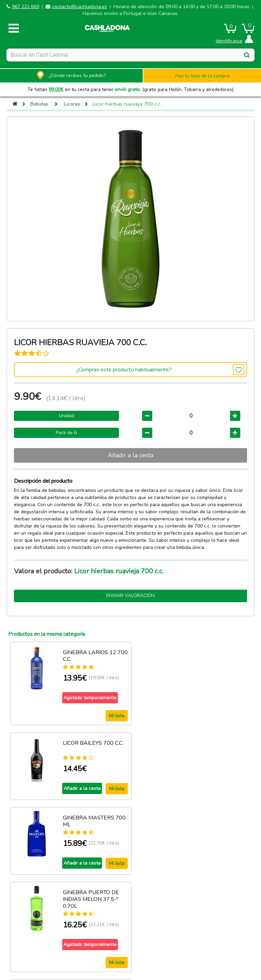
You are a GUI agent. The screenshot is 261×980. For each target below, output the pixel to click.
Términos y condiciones (160, 939)
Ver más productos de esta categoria (130, 899)
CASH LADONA (78, 956)
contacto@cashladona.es (80, 7)
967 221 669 (25, 7)
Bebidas (40, 104)
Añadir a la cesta (130, 455)
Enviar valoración (130, 596)
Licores (73, 104)
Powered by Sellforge (133, 956)
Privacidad (219, 939)
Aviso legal (42, 939)
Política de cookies (101, 939)
